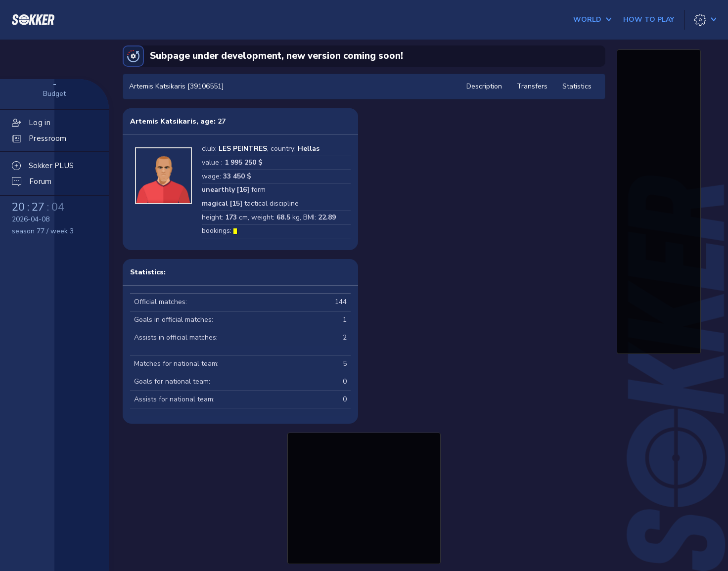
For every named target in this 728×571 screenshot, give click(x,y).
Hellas (309, 149)
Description (484, 86)
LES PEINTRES (243, 149)
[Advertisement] (364, 497)
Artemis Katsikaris (163, 121)
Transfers (532, 86)
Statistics (577, 86)
